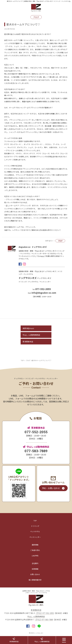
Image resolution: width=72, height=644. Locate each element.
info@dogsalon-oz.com (44, 293)
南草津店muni (28, 328)
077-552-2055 (36, 432)
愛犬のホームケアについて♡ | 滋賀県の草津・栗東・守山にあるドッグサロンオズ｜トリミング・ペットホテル (38, 1)
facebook (20, 264)
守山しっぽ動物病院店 (31, 335)
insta (24, 264)
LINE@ (39, 626)
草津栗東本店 (28, 342)
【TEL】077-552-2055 (45, 613)
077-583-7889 (36, 451)
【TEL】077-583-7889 (44, 620)
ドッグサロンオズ (35, 278)
